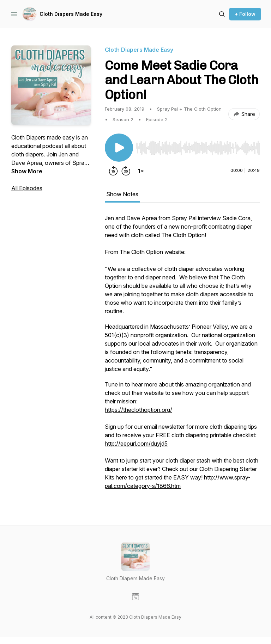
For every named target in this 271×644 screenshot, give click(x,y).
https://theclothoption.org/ (138, 410)
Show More (27, 171)
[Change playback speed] (141, 171)
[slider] (198, 148)
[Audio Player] (198, 146)
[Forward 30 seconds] (126, 171)
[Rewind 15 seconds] (113, 171)
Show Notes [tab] (122, 194)
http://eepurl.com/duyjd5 (136, 444)
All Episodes (27, 188)
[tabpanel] (182, 355)
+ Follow (245, 14)
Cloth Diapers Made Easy (71, 14)
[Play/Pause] (119, 148)
